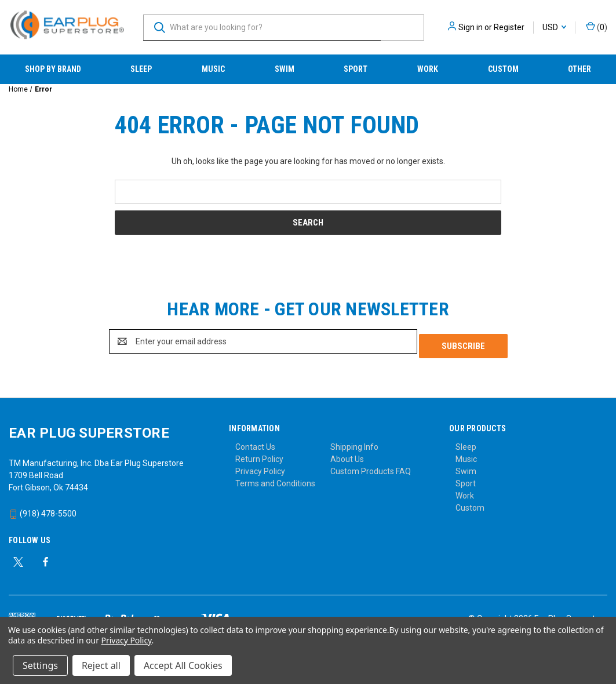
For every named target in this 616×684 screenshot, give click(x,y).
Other (579, 69)
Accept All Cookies (183, 665)
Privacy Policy (260, 467)
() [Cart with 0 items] (597, 27)
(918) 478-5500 (43, 509)
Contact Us (255, 442)
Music (213, 69)
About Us (347, 454)
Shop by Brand (53, 69)
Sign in (471, 27)
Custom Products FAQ (371, 467)
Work (428, 69)
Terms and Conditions (275, 479)
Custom (503, 69)
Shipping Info (354, 442)
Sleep (141, 69)
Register (509, 27)
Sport (356, 69)
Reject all (101, 665)
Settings (40, 665)
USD (554, 27)
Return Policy (259, 454)
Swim (285, 69)
